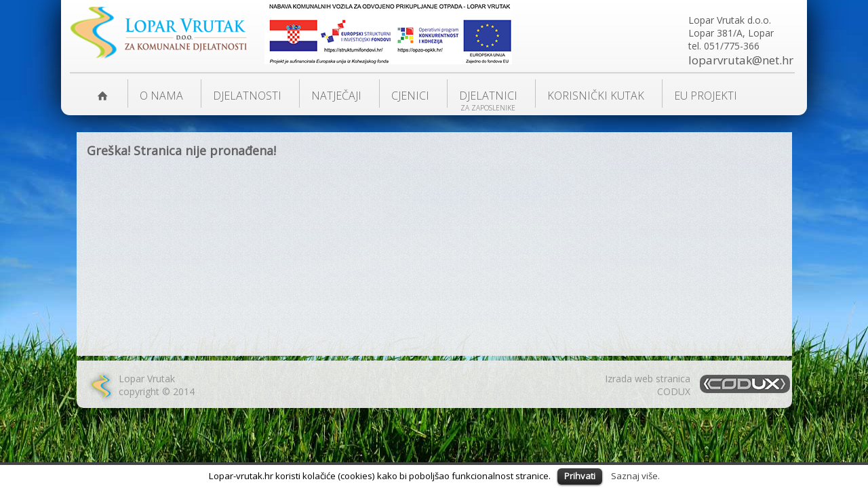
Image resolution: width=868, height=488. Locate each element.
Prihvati (580, 476)
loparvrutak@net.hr (741, 60)
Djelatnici (488, 96)
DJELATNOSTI (247, 96)
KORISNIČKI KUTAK (596, 96)
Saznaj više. (635, 476)
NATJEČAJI (336, 96)
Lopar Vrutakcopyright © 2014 (157, 385)
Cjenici (410, 96)
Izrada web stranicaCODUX (648, 385)
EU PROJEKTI (706, 96)
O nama (161, 96)
